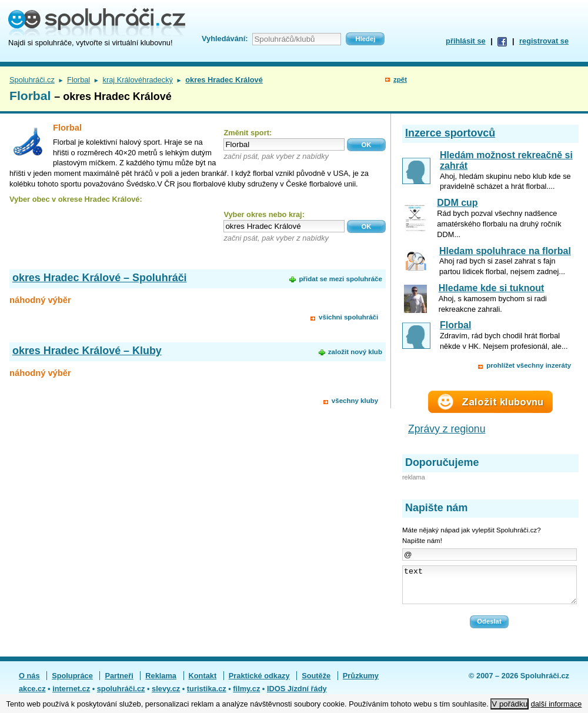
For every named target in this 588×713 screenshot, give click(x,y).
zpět (400, 79)
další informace (557, 704)
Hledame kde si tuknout (492, 288)
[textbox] (284, 144)
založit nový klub (355, 352)
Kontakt (203, 683)
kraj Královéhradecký (138, 80)
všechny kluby (355, 401)
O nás (29, 683)
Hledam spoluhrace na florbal (505, 251)
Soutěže (316, 683)
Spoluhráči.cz (32, 80)
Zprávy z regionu (447, 429)
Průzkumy (361, 683)
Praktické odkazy (259, 683)
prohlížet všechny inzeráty (529, 365)
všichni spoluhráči (348, 317)
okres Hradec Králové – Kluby (87, 351)
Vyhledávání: (225, 39)
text (490, 588)
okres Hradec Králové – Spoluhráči (100, 278)
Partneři (119, 683)
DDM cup (457, 203)
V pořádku (510, 704)
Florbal (78, 80)
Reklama (161, 683)
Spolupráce (72, 683)
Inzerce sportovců (450, 133)
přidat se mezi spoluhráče (340, 279)
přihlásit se (466, 41)
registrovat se (544, 41)
